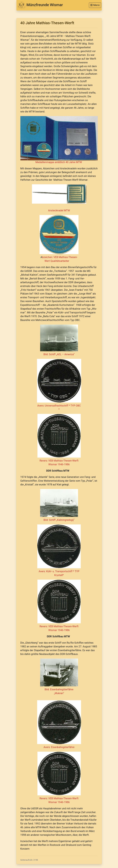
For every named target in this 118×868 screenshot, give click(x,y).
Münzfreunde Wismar (40, 5)
